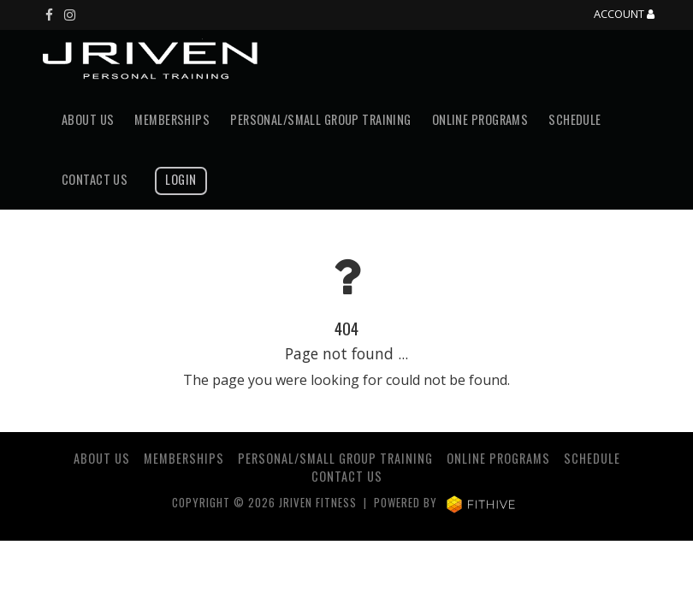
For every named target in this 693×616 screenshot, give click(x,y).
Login (181, 179)
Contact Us (95, 179)
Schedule (575, 119)
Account (624, 15)
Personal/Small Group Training (321, 119)
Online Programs (480, 119)
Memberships (172, 119)
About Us (88, 119)
